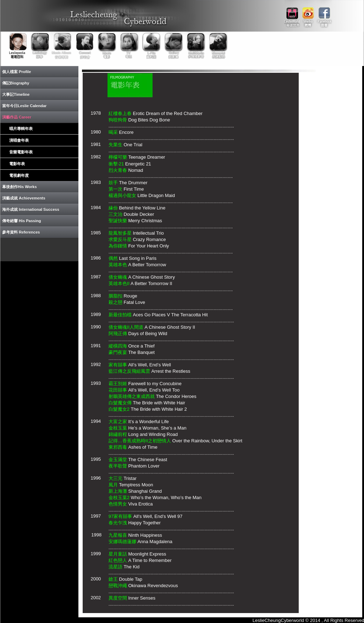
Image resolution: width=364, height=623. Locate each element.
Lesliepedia (18, 46)
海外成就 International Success (31, 209)
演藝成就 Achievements (24, 198)
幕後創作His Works (20, 187)
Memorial (216, 46)
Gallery (172, 46)
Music (62, 46)
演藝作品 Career (17, 117)
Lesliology (40, 46)
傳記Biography (16, 83)
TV (128, 46)
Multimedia (194, 46)
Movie (106, 46)
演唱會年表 (19, 140)
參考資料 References (21, 232)
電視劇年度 (19, 175)
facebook (324, 15)
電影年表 (17, 164)
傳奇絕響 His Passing (21, 221)
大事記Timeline (16, 94)
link (292, 15)
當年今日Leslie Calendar (24, 106)
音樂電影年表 (21, 152)
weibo (308, 15)
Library (150, 46)
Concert (84, 46)
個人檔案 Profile (16, 72)
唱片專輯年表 (21, 129)
